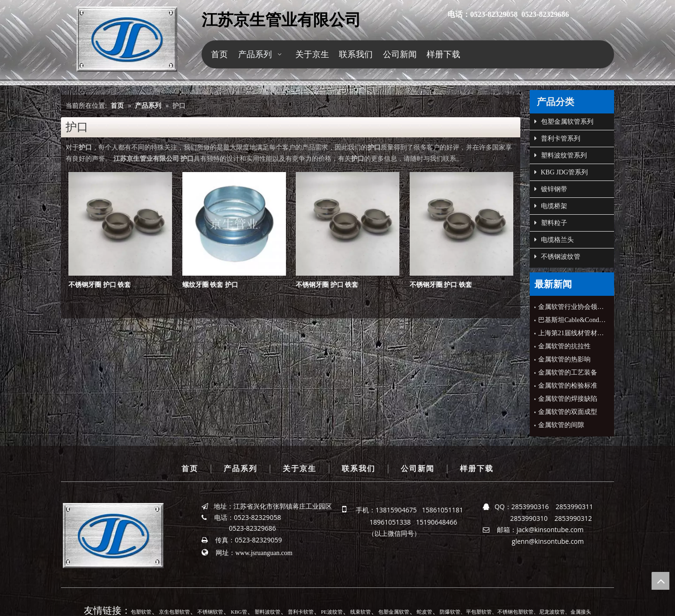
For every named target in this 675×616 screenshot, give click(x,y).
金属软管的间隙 (561, 425)
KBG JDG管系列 (561, 173)
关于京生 (300, 469)
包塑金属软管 (394, 612)
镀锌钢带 (551, 189)
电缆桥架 (551, 206)
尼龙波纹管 (552, 612)
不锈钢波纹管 (557, 257)
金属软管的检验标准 (568, 386)
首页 (190, 469)
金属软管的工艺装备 (568, 372)
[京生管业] (127, 39)
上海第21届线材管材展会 (572, 333)
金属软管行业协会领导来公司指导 (572, 307)
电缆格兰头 (554, 240)
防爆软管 (450, 612)
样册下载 (477, 469)
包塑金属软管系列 (564, 122)
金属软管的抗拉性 (564, 346)
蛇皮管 (424, 612)
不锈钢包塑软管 (515, 612)
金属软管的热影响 (564, 359)
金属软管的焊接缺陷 (568, 399)
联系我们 (359, 469)
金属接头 (581, 612)
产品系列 (240, 469)
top (660, 581)
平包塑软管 (479, 612)
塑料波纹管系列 (561, 156)
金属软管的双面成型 (568, 412)
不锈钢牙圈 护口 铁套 (100, 285)
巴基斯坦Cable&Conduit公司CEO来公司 (572, 320)
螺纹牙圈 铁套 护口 (210, 285)
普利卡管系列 (557, 139)
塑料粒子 (551, 223)
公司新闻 (418, 469)
